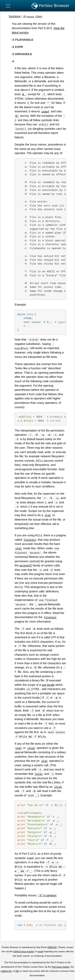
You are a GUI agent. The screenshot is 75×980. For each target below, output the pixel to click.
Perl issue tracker (61, 967)
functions (15, 16)
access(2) (26, 565)
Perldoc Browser (50, 6)
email (40, 951)
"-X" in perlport (47, 895)
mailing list (6, 971)
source (30, 17)
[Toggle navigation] (8, 6)
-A (24, 16)
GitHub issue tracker (24, 951)
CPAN (38, 17)
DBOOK (52, 947)
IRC (17, 971)
